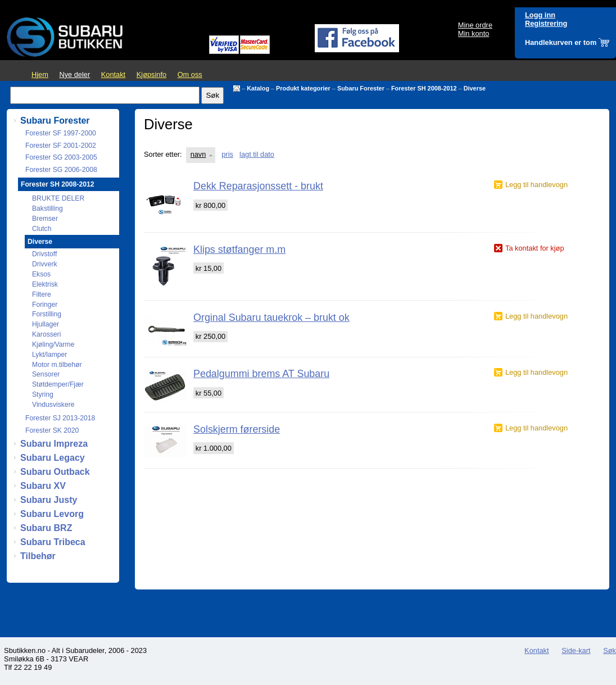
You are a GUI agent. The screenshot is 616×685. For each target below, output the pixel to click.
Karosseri (46, 334)
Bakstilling (47, 208)
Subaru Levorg (52, 514)
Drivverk (45, 264)
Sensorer (46, 374)
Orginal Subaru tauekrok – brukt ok (271, 317)
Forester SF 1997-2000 (61, 133)
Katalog (258, 88)
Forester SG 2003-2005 (61, 157)
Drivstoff (44, 254)
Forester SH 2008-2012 (424, 88)
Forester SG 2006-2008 (61, 170)
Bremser (45, 219)
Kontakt (113, 74)
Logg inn (540, 15)
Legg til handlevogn (536, 185)
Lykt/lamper (49, 355)
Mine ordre (475, 25)
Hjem (40, 74)
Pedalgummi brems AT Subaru (261, 374)
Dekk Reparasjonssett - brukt (258, 186)
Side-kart (576, 650)
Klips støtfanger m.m (239, 249)
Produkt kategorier (303, 88)
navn (198, 154)
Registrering (546, 23)
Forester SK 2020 (52, 430)
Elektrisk (45, 284)
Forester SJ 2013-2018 (60, 418)
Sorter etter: (163, 154)
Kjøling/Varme (53, 344)
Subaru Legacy (53, 458)
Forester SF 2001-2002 (61, 146)
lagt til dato (257, 154)
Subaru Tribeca (53, 542)
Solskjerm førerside (237, 429)
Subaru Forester (361, 88)
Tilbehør (38, 556)
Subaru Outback (55, 472)
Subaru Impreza (54, 444)
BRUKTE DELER (58, 198)
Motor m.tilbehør (57, 365)
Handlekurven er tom (561, 42)
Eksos (41, 274)
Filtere (42, 294)
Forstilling (47, 314)
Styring (43, 394)
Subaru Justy (49, 500)
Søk (610, 650)
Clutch (42, 229)
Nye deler (74, 74)
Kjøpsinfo (151, 74)
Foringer (45, 305)
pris (227, 154)
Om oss (190, 74)
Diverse (475, 88)
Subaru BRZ (46, 528)
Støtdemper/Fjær (58, 384)
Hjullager (46, 324)
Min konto (474, 33)
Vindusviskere (53, 405)
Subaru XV (43, 486)
